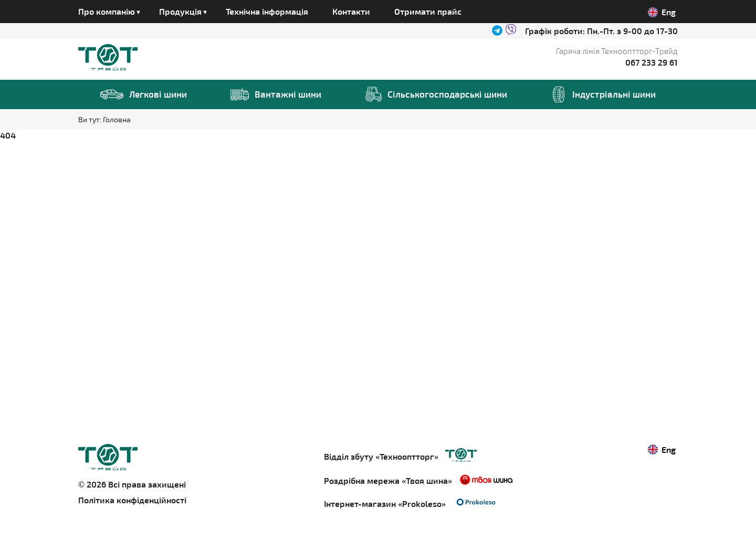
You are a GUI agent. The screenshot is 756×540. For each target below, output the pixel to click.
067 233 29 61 (652, 62)
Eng (662, 12)
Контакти (351, 11)
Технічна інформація (267, 11)
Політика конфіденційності (132, 500)
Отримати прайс (428, 11)
